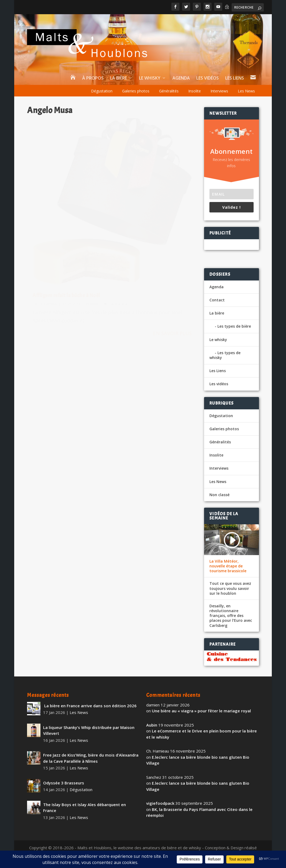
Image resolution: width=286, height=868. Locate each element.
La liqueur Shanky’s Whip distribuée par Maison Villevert (89, 730)
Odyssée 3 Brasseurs (64, 783)
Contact (217, 300)
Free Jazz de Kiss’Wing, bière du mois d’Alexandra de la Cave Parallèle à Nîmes (91, 758)
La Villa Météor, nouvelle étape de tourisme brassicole (228, 566)
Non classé (219, 495)
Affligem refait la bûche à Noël (66, 213)
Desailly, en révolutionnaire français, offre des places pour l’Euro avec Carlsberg (231, 616)
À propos (93, 78)
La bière (118, 78)
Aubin (152, 725)
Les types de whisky (225, 355)
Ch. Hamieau (48, 221)
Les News (246, 91)
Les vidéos (208, 78)
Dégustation (102, 91)
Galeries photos (136, 91)
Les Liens (235, 78)
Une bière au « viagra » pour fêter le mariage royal (201, 711)
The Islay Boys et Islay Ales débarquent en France (84, 808)
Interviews (219, 91)
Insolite (195, 91)
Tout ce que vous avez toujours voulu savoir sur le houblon (230, 588)
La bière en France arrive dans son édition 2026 (90, 706)
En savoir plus (84, 265)
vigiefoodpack (160, 803)
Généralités (169, 91)
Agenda (181, 78)
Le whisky (150, 78)
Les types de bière (234, 326)
